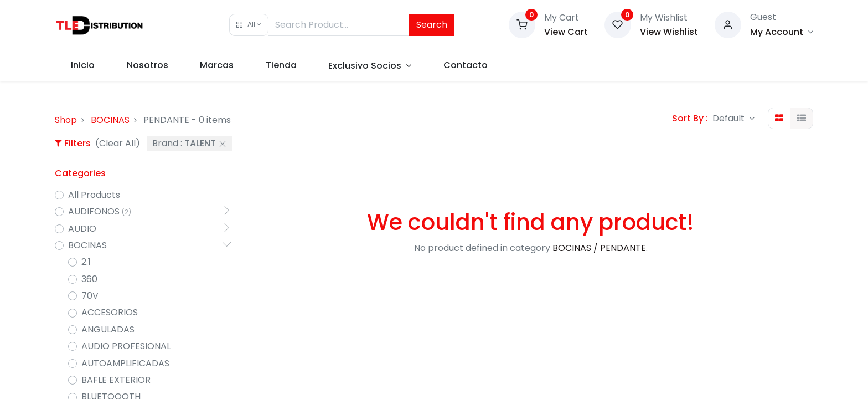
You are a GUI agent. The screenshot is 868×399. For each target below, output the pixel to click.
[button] (249, 25)
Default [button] (730, 118)
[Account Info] (782, 32)
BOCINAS (110, 120)
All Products (94, 195)
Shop (66, 120)
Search (432, 25)
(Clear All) (118, 143)
